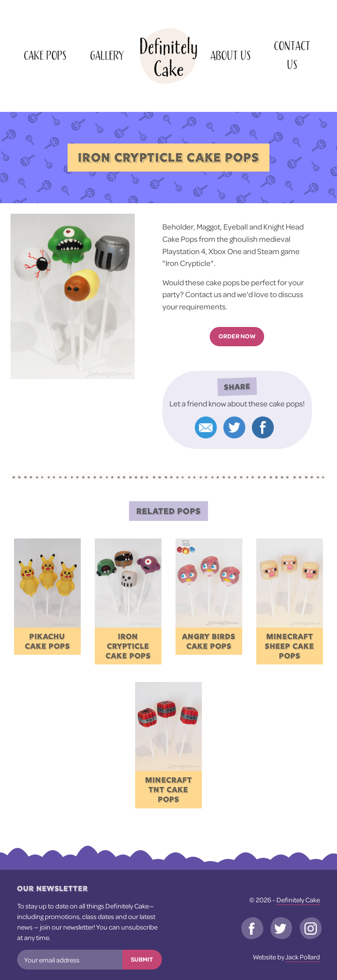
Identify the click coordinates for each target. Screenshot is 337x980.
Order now (237, 336)
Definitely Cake (298, 900)
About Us (230, 56)
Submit (142, 959)
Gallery (107, 56)
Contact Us (292, 56)
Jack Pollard (303, 957)
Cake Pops (45, 56)
